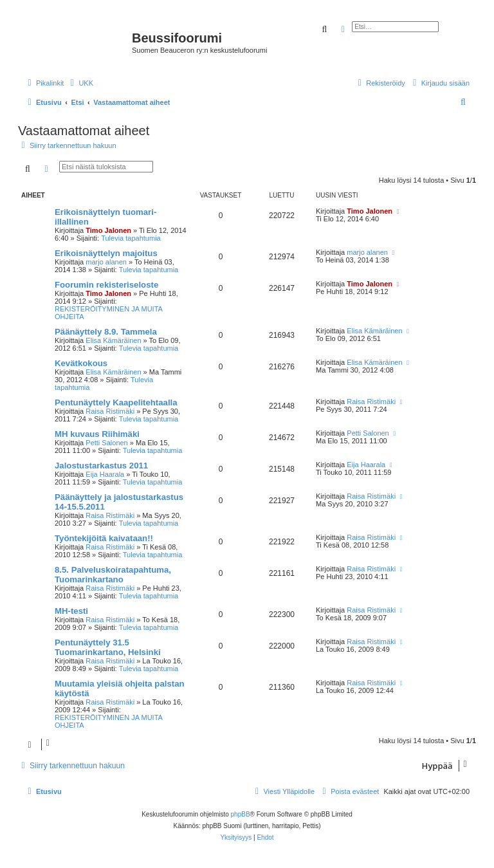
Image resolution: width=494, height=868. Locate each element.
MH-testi (71, 611)
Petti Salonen (106, 443)
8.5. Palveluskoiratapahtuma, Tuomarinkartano (113, 575)
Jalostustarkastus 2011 (101, 466)
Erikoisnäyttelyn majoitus (106, 253)
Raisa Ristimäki (110, 411)
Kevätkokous (81, 363)
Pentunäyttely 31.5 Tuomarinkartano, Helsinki (108, 647)
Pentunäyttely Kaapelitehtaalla (116, 402)
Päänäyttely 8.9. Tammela (106, 332)
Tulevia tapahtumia (131, 238)
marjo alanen (106, 262)
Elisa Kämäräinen (113, 340)
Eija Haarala (105, 474)
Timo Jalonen (108, 230)
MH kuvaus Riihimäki (97, 434)
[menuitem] (80, 83)
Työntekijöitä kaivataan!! (104, 538)
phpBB (241, 814)
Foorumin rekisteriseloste (106, 285)
